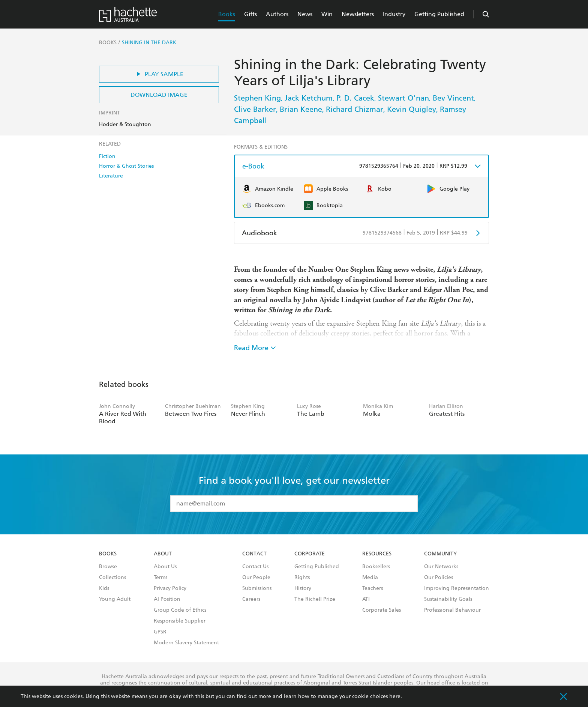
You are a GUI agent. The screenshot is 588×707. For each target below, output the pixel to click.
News (305, 14)
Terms (160, 578)
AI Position (167, 599)
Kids (104, 588)
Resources (377, 554)
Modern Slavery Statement (186, 643)
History (303, 588)
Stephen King (257, 98)
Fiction (107, 156)
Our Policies (439, 578)
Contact (254, 554)
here (395, 696)
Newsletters (358, 14)
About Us (165, 567)
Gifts (250, 14)
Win (327, 14)
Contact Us (255, 567)
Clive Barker (255, 109)
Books (227, 14)
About (163, 554)
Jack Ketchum (309, 98)
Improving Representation (457, 588)
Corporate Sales (382, 610)
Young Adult (115, 599)
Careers (251, 599)
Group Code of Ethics (180, 610)
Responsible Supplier (180, 621)
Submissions (257, 588)
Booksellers (376, 567)
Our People (256, 578)
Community (440, 554)
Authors (277, 14)
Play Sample (159, 74)
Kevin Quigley (412, 109)
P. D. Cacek (355, 98)
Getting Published (439, 14)
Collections (112, 578)
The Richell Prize (315, 599)
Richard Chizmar (355, 109)
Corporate (310, 554)
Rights (302, 578)
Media (370, 578)
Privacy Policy (170, 588)
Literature (111, 176)
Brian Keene (301, 109)
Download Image (159, 95)
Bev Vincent (453, 98)
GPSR (160, 632)
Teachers (373, 588)
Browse (108, 567)
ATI (366, 599)
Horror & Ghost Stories (126, 166)
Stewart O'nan (403, 98)
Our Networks (441, 567)
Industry (394, 14)
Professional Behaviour (452, 610)
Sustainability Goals (448, 599)
